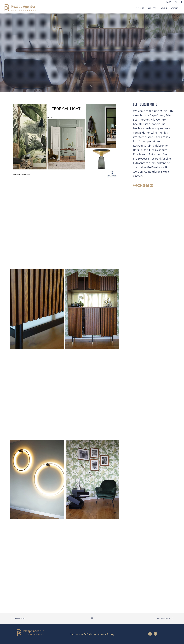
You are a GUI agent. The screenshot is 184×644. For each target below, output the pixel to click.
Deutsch (168, 2)
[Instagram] (176, 2)
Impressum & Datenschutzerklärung (92, 634)
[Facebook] (181, 2)
